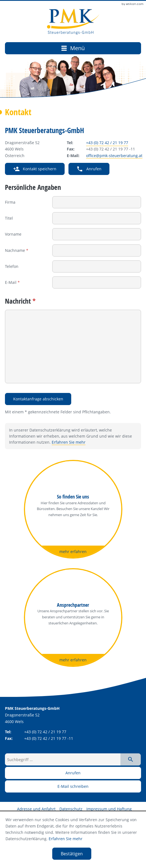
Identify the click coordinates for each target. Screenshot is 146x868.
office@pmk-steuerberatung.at (114, 156)
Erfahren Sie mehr (69, 442)
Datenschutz (71, 809)
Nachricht (20, 301)
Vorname (13, 234)
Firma (10, 202)
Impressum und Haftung (109, 809)
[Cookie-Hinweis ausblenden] (72, 854)
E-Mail (12, 282)
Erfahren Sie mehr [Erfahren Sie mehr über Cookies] (66, 839)
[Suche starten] (131, 759)
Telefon (12, 266)
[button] (35, 169)
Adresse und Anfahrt (36, 809)
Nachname (17, 250)
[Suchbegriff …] (63, 759)
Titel (9, 218)
